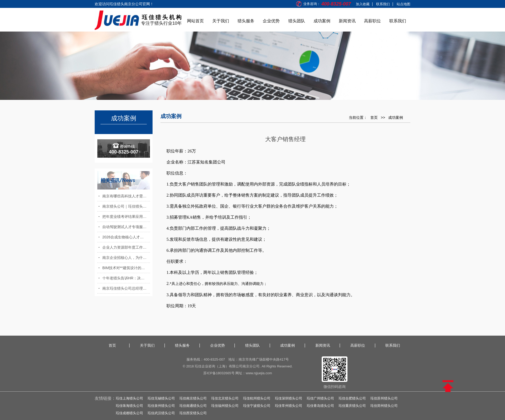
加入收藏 (363, 4)
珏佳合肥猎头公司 (352, 398)
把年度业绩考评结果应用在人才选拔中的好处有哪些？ (126, 217)
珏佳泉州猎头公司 (161, 406)
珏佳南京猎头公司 (193, 398)
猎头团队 (297, 21)
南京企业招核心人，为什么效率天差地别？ (126, 258)
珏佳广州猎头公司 (320, 398)
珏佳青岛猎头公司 (320, 406)
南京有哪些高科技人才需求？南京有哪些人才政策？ (126, 196)
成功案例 (322, 21)
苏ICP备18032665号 (219, 373)
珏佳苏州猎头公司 (384, 398)
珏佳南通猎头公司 (193, 406)
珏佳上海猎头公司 (129, 398)
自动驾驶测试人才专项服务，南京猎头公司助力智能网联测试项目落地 (126, 227)
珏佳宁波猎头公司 (257, 406)
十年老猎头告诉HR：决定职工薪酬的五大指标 (126, 278)
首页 (374, 117)
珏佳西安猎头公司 (193, 413)
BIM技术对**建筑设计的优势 (125, 268)
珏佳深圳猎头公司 (289, 398)
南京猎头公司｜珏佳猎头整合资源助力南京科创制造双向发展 (126, 206)
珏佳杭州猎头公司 (257, 398)
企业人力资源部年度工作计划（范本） (126, 247)
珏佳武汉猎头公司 (161, 413)
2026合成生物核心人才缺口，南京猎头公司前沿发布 (126, 237)
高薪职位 (372, 21)
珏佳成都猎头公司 (129, 413)
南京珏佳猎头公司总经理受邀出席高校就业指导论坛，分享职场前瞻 (126, 288)
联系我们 (383, 4)
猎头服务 (246, 21)
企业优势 (271, 21)
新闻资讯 (347, 21)
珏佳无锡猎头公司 (161, 398)
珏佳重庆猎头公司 (352, 406)
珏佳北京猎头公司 (225, 398)
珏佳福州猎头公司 (225, 406)
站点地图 (403, 4)
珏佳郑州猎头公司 (384, 406)
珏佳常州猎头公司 (289, 406)
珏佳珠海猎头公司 (129, 406)
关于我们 (221, 21)
